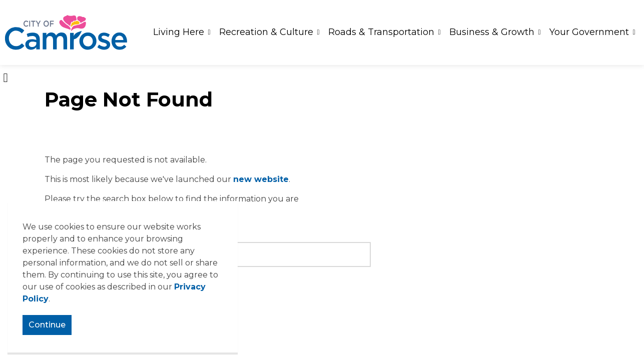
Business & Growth (492, 32)
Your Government (589, 32)
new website (261, 179)
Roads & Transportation (381, 32)
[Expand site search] (6, 77)
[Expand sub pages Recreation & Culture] (318, 32)
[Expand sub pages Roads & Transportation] (439, 32)
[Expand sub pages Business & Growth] (539, 32)
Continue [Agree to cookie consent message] (47, 325)
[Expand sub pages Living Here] (209, 32)
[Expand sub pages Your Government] (634, 32)
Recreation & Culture (266, 32)
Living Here (179, 32)
